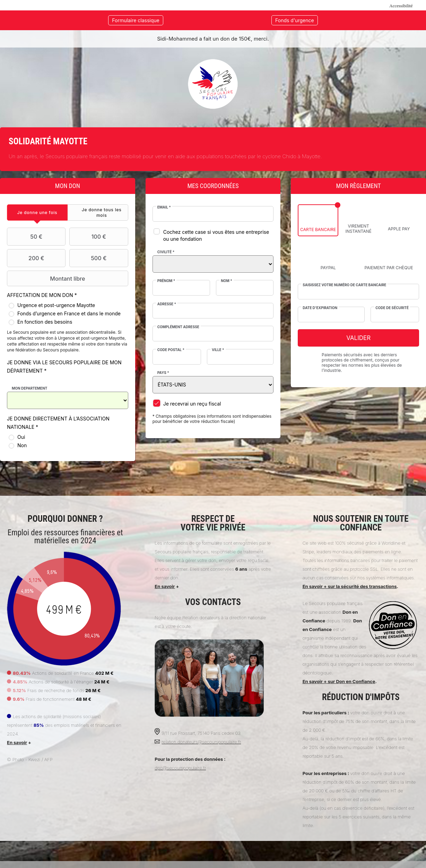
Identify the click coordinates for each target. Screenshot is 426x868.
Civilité (166, 252)
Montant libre (47, 279)
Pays (163, 373)
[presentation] (37, 212)
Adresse (167, 304)
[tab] (37, 212)
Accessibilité (401, 6)
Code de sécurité (392, 308)
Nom (227, 281)
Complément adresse (178, 327)
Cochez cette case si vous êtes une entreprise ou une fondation (216, 235)
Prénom (166, 281)
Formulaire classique (136, 20)
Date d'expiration (320, 308)
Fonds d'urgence (295, 20)
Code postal (171, 350)
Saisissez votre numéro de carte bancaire (344, 285)
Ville (218, 350)
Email (164, 207)
